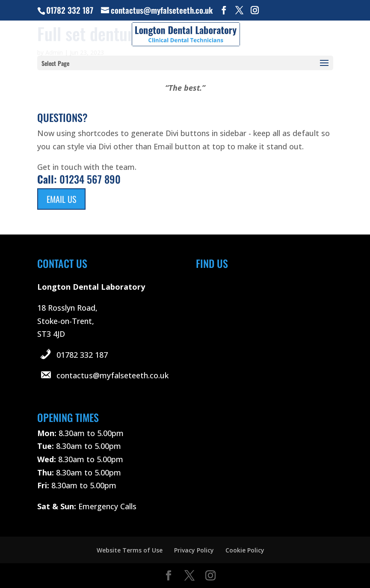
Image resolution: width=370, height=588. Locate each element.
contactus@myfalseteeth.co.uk (112, 375)
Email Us (61, 199)
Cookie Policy (245, 550)
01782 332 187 (82, 355)
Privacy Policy (194, 550)
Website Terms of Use (130, 550)
